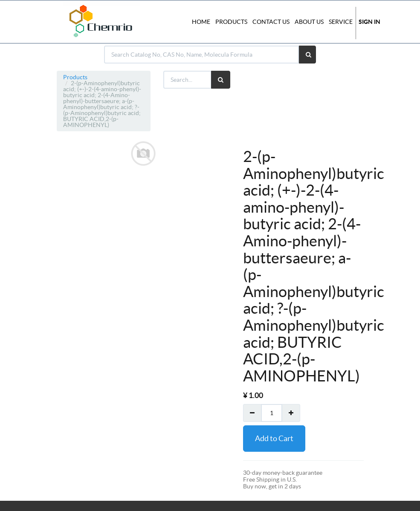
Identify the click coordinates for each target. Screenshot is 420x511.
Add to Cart (274, 438)
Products (75, 77)
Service (341, 22)
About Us (309, 22)
